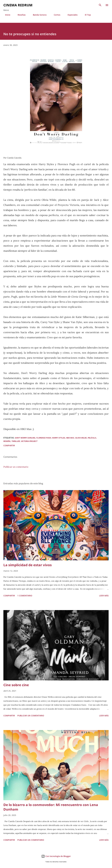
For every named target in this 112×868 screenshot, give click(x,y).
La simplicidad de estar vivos (28, 565)
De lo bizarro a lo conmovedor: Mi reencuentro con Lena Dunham (51, 807)
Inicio (6, 15)
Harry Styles (58, 438)
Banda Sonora (38, 15)
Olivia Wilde (81, 438)
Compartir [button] (9, 445)
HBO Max (70, 438)
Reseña (7, 441)
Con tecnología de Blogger (56, 856)
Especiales (71, 15)
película (92, 438)
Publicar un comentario (16, 467)
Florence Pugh (44, 438)
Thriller (16, 441)
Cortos (55, 15)
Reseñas (20, 15)
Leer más (104, 596)
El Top (86, 15)
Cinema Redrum (18, 5)
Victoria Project (29, 441)
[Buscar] (100, 5)
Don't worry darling (25, 438)
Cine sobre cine (16, 685)
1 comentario (25, 596)
